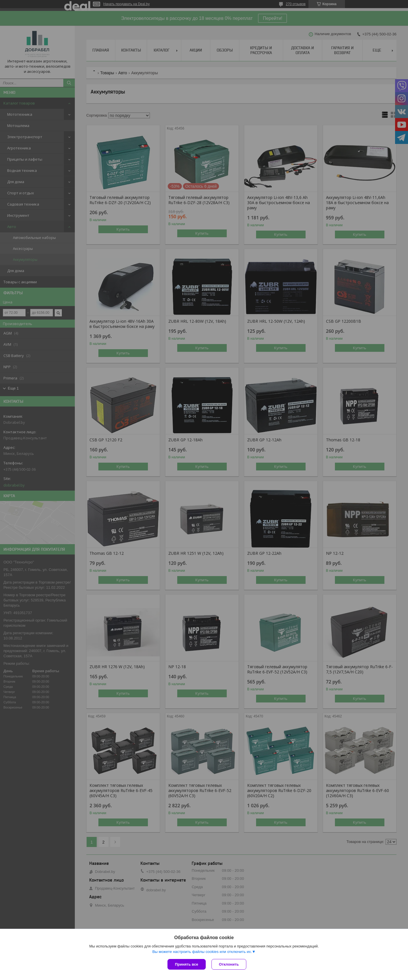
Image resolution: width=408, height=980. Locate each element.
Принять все (187, 964)
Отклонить (229, 964)
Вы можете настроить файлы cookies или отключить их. (202, 952)
